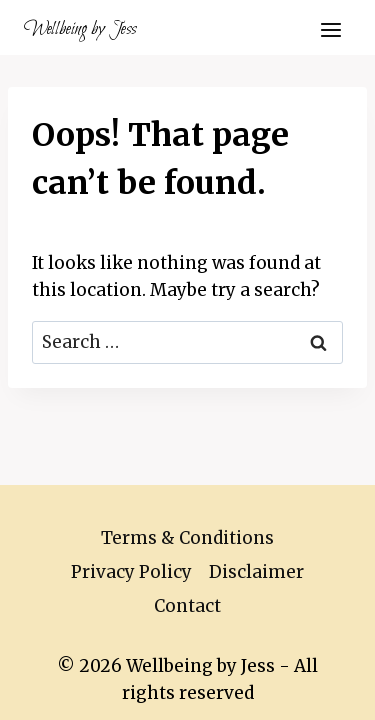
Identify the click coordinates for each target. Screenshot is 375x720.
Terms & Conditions (187, 538)
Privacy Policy (131, 572)
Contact (187, 606)
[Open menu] (330, 29)
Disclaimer (256, 572)
